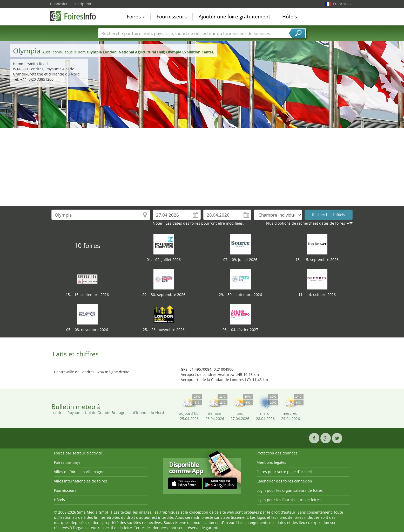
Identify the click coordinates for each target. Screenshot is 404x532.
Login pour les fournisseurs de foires (289, 500)
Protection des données (277, 453)
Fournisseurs (172, 17)
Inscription (82, 4)
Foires (136, 17)
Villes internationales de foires (80, 481)
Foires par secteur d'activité (78, 453)
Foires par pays (67, 462)
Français (342, 4)
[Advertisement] (202, 167)
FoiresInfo (76, 16)
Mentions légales (271, 462)
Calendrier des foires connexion (284, 481)
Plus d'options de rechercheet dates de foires (306, 223)
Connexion (59, 4)
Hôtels (290, 17)
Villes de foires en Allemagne (79, 472)
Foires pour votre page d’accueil (284, 472)
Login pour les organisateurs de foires (290, 490)
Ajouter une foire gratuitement (234, 17)
